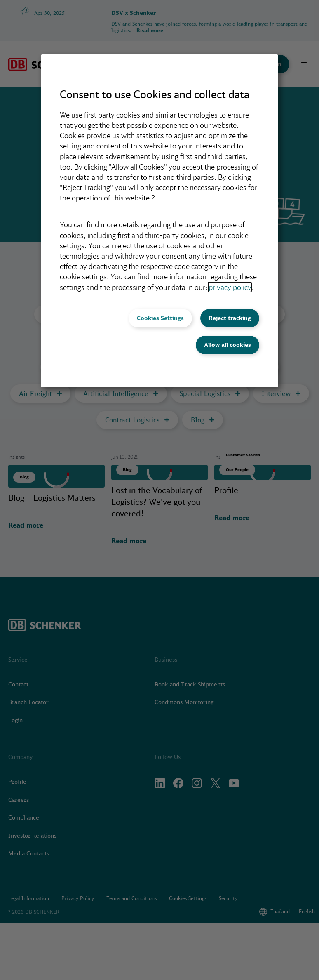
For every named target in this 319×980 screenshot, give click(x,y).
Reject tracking (230, 318)
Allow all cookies (228, 345)
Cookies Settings (160, 318)
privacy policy (230, 287)
